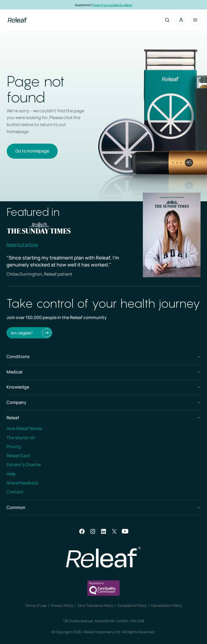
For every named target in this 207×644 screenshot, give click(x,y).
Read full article (22, 245)
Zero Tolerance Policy (95, 605)
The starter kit (21, 438)
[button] (181, 20)
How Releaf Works (24, 428)
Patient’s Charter (24, 465)
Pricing (14, 446)
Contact (15, 492)
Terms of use (36, 605)
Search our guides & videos (116, 5)
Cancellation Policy (166, 605)
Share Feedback (23, 483)
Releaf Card (18, 456)
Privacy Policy (62, 605)
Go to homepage (32, 151)
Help (11, 474)
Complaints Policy (132, 605)
